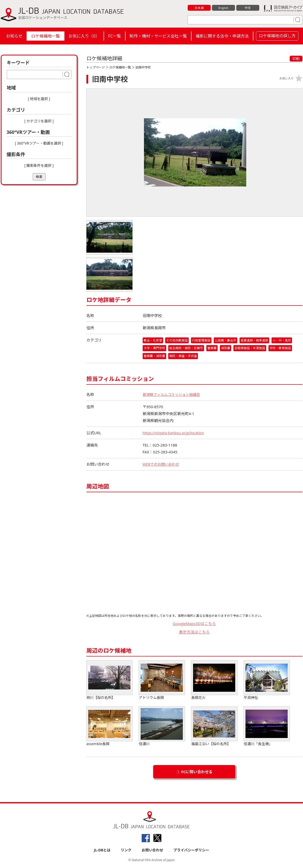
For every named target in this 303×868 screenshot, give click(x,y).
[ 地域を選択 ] (39, 99)
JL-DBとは (102, 851)
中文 (248, 8)
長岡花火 (214, 681)
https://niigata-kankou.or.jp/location (175, 433)
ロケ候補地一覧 (46, 36)
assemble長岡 (109, 727)
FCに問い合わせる (197, 772)
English (223, 8)
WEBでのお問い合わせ (162, 465)
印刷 (296, 59)
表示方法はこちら (194, 632)
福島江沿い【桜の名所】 (214, 727)
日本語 (199, 8)
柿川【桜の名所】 (109, 681)
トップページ (96, 67)
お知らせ (14, 36)
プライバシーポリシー (191, 851)
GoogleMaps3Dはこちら (194, 624)
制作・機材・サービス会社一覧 (158, 36)
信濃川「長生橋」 (267, 727)
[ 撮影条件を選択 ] (39, 165)
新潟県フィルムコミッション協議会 (173, 395)
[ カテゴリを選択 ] (39, 121)
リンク (126, 851)
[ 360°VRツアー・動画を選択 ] (39, 143)
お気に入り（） (84, 36)
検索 (39, 177)
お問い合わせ (152, 851)
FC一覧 (115, 36)
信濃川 (162, 727)
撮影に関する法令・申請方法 (222, 36)
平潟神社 (267, 681)
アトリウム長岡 (162, 681)
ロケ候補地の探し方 (277, 36)
